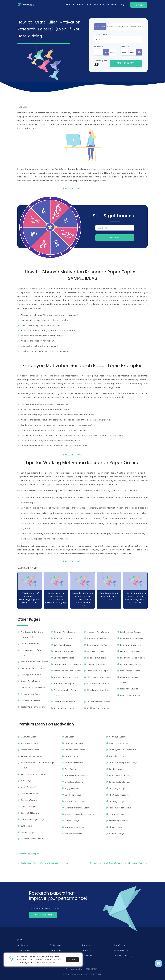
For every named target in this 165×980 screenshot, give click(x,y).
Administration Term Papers (67, 671)
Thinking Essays (117, 801)
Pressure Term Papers (31, 694)
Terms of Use (24, 950)
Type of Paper (101, 34)
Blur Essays (26, 781)
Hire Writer (139, 5)
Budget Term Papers (97, 664)
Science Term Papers (64, 658)
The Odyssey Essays (119, 795)
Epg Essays (70, 737)
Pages (106, 52)
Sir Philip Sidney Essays (120, 776)
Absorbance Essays (30, 743)
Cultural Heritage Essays (32, 819)
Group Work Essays (74, 763)
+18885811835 (91, 969)
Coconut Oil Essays (30, 813)
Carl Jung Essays (29, 800)
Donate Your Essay (123, 955)
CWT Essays (26, 826)
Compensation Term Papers (67, 664)
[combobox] (118, 39)
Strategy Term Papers (64, 632)
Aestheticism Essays (31, 750)
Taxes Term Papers (63, 638)
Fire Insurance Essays (75, 750)
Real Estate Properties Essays (123, 763)
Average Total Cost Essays (34, 774)
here (53, 962)
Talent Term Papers (96, 658)
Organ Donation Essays (120, 743)
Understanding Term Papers (34, 662)
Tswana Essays (117, 814)
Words (113, 52)
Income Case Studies (131, 664)
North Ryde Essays (118, 737)
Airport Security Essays (31, 756)
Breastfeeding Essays (31, 787)
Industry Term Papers (64, 684)
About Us (86, 945)
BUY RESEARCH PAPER (43, 915)
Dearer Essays (27, 832)
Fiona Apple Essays (74, 743)
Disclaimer (87, 955)
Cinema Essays (28, 807)
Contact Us (23, 945)
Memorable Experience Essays (79, 814)
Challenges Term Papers (99, 677)
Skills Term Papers (96, 651)
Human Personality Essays (77, 776)
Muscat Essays (72, 821)
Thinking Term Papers (31, 675)
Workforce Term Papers (98, 671)
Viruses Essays (116, 827)
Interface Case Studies (98, 684)
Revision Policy (121, 950)
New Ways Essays (73, 834)
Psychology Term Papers (32, 668)
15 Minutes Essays (29, 737)
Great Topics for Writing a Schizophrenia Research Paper (117, 863)
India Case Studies (129, 689)
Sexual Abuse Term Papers (33, 688)
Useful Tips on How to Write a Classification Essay (44, 863)
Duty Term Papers (62, 645)
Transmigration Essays (120, 808)
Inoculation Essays (74, 782)
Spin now (115, 238)
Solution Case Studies (131, 632)
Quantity (98, 47)
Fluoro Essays (71, 756)
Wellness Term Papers (31, 700)
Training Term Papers (64, 708)
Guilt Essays (71, 769)
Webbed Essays (117, 834)
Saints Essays (116, 769)
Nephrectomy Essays (75, 827)
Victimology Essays (118, 821)
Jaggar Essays (72, 788)
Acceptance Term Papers (66, 677)
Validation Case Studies (99, 702)
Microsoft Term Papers (98, 632)
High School (100, 27)
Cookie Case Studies (130, 671)
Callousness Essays (30, 794)
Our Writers (119, 945)
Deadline (125, 47)
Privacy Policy (56, 950)
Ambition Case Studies (98, 708)
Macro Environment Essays (78, 808)
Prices (114, 5)
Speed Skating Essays (120, 782)
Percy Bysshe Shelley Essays (123, 750)
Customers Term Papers (99, 645)
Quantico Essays (117, 756)
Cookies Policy (89, 950)
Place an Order (73, 188)
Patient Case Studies (130, 651)
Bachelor (126, 27)
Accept (72, 960)
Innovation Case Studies (132, 645)
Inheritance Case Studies (132, 638)
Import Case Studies (130, 695)
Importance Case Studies (133, 658)
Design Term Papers (30, 681)
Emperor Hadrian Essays (32, 839)
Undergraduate (114, 27)
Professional (136, 27)
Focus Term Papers (30, 644)
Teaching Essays (117, 788)
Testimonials (56, 945)
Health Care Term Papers (33, 707)
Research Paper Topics (28, 854)
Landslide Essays (73, 795)
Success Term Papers (97, 638)
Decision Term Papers (64, 651)
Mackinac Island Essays (76, 801)
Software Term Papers (65, 702)
